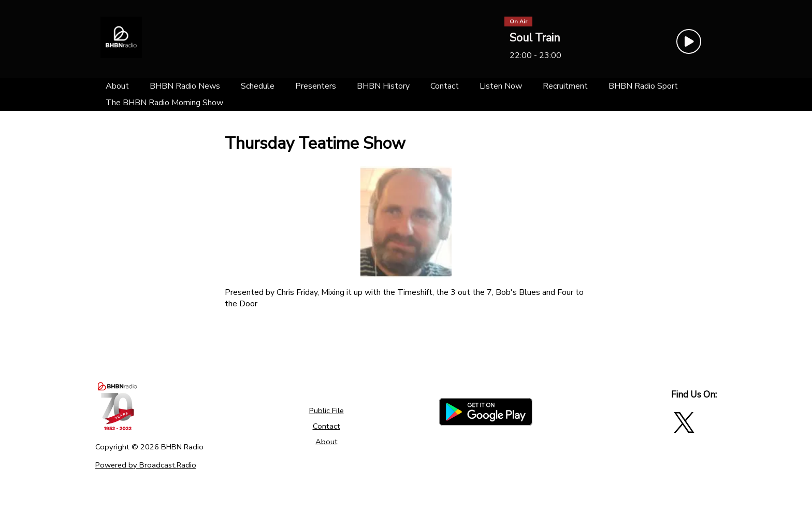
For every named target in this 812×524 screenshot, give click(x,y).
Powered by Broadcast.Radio (146, 465)
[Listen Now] (501, 86)
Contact (327, 426)
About (327, 442)
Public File (327, 410)
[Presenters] (316, 86)
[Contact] (445, 86)
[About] (117, 86)
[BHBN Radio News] (185, 86)
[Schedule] (258, 86)
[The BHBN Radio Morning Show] (164, 103)
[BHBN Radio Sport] (643, 86)
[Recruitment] (565, 86)
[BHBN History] (383, 86)
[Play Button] (689, 41)
